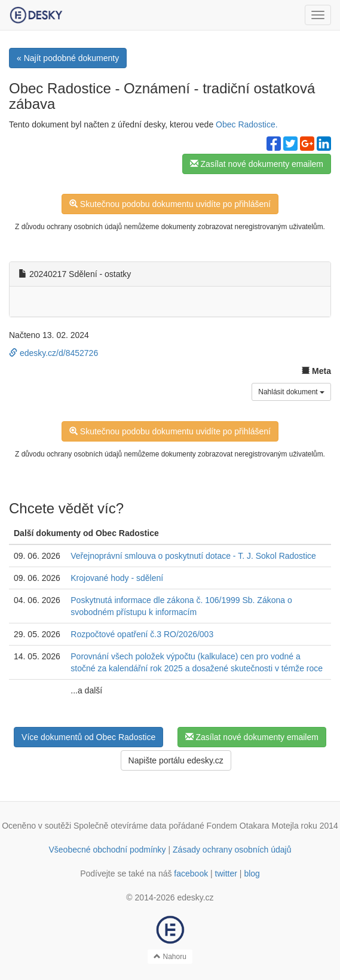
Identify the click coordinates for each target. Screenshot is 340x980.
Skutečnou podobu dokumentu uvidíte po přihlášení (170, 204)
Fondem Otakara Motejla (253, 826)
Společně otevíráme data (120, 826)
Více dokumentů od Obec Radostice (88, 737)
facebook (191, 874)
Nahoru (170, 957)
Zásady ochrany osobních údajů (232, 850)
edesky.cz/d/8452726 (53, 353)
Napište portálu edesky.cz (176, 760)
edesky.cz (195, 897)
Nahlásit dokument (291, 392)
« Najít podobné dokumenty (68, 58)
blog (252, 874)
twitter (226, 874)
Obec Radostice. (247, 124)
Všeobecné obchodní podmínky (107, 850)
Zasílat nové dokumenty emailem (257, 164)
